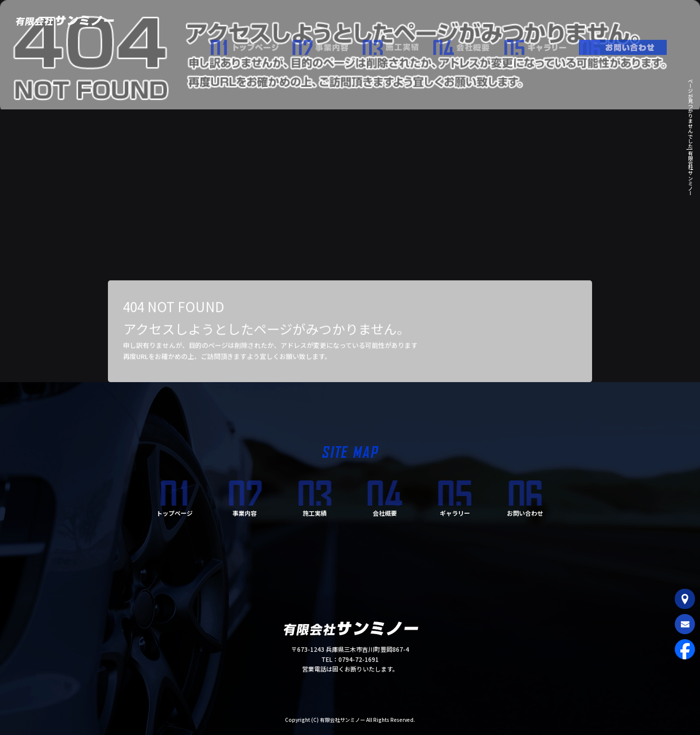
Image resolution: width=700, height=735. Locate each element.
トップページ (251, 45)
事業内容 (327, 45)
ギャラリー (541, 45)
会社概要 (468, 45)
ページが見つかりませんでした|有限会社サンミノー (690, 137)
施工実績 (397, 45)
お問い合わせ (627, 45)
